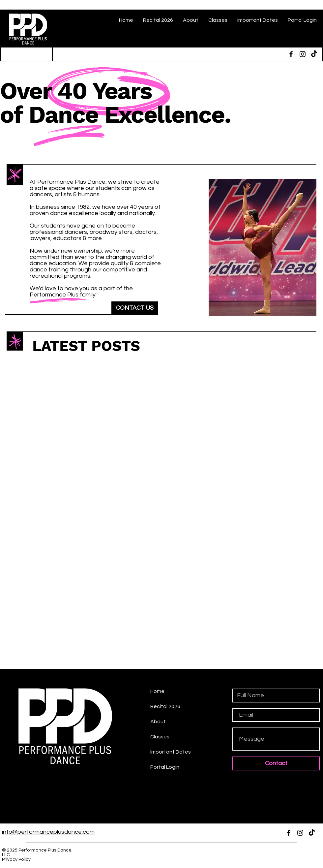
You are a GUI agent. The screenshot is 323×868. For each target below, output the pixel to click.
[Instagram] (303, 54)
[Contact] (276, 763)
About (158, 722)
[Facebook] (291, 54)
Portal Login (165, 767)
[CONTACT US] (135, 308)
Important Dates (171, 752)
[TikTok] (314, 54)
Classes (160, 737)
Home (157, 691)
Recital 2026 (165, 706)
